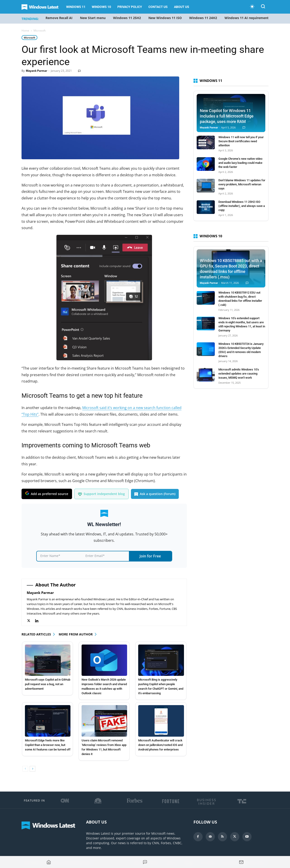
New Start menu (93, 18)
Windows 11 (76, 7)
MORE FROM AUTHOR (76, 634)
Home (25, 31)
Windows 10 (101, 7)
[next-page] (33, 769)
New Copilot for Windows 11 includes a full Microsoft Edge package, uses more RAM (227, 116)
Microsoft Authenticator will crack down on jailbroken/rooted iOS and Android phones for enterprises (160, 745)
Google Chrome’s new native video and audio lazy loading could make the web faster (240, 163)
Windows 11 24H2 (203, 18)
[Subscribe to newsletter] (241, 862)
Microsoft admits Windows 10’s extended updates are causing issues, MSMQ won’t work (239, 374)
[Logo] (42, 7)
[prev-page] (25, 769)
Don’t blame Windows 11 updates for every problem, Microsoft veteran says (242, 184)
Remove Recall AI (59, 18)
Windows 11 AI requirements (247, 18)
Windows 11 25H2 (127, 18)
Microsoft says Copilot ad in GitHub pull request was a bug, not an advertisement (48, 684)
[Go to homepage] (49, 862)
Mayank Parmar (36, 71)
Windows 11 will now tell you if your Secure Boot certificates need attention (241, 141)
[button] (263, 7)
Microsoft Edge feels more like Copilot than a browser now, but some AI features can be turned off (48, 745)
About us (182, 7)
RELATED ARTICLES (36, 634)
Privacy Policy (130, 7)
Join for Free (150, 556)
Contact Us (158, 7)
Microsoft (29, 38)
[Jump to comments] (145, 862)
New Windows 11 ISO (165, 18)
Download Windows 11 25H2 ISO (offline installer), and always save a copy (242, 206)
